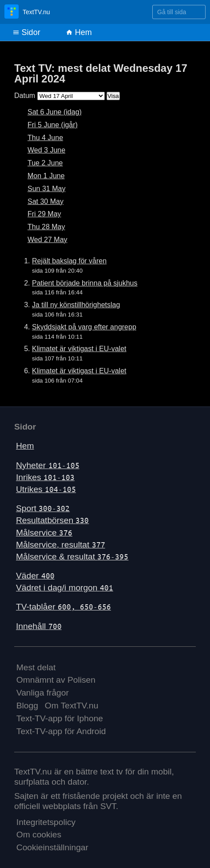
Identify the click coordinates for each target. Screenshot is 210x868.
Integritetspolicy (46, 822)
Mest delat (36, 667)
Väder (35, 576)
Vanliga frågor (43, 693)
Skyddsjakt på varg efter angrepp (84, 327)
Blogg (27, 706)
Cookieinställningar (52, 847)
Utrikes (46, 489)
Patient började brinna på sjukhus (85, 283)
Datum (25, 96)
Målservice (44, 533)
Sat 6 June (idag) (55, 112)
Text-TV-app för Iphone (60, 718)
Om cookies (39, 835)
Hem (79, 32)
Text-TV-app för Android (61, 731)
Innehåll (39, 626)
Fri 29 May (44, 214)
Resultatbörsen (52, 520)
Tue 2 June (45, 163)
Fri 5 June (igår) (53, 125)
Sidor (26, 32)
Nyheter (48, 465)
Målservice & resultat (72, 557)
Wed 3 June (46, 150)
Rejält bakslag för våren (69, 261)
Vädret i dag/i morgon (65, 588)
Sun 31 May (46, 189)
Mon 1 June (46, 176)
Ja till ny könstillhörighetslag (76, 305)
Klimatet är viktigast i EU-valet (79, 349)
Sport (43, 508)
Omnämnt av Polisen (56, 680)
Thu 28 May (46, 227)
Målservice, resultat (61, 545)
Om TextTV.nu (72, 706)
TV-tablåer (63, 607)
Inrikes (45, 477)
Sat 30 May (46, 201)
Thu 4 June (45, 138)
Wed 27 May (48, 240)
